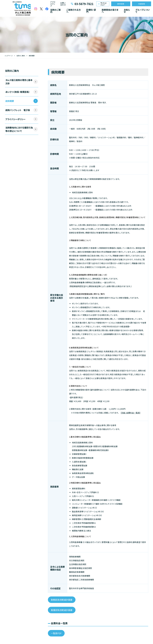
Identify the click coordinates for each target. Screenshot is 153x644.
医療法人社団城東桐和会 (17, 9)
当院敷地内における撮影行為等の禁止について (19, 129)
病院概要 (10, 101)
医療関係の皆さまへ (110, 11)
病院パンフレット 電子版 (18, 110)
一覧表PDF (56, 633)
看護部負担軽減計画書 (62, 610)
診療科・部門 (91, 11)
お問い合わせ (63, 4)
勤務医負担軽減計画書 (62, 600)
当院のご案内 (55, 11)
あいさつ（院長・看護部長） (18, 92)
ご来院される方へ (74, 11)
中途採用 (142, 4)
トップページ (9, 56)
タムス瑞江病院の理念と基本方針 (19, 82)
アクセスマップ (53, 4)
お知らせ (127, 11)
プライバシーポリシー (15, 119)
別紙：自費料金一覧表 (131, 413)
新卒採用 (121, 4)
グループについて (143, 11)
